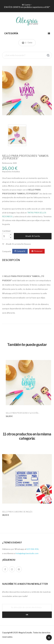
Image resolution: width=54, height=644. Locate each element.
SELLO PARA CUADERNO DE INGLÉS (17, 512)
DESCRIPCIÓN (11, 260)
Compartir (21, 251)
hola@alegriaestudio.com (27, 553)
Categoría (11, 33)
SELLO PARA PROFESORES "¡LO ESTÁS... (23, 413)
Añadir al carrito (33, 236)
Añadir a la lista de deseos (18, 244)
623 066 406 (33, 549)
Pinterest (38, 251)
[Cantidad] (6, 236)
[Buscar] (27, 55)
